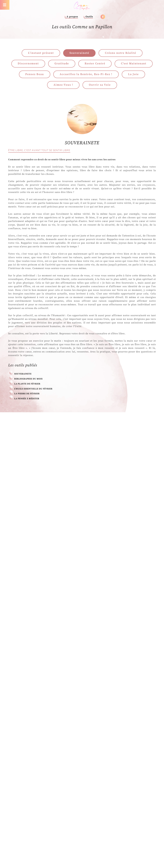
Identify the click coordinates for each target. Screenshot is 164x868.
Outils (89, 17)
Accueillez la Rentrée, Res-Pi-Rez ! (86, 74)
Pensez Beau (35, 74)
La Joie (133, 74)
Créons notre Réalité (121, 53)
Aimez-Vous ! (63, 85)
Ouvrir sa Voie (100, 85)
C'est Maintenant (134, 64)
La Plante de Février (27, 384)
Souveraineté (79, 53)
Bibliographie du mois (28, 379)
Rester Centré (95, 64)
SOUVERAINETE (23, 374)
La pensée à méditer (27, 399)
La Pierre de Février (27, 394)
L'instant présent (41, 53)
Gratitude (62, 64)
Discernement (28, 64)
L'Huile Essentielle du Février (33, 389)
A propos (72, 17)
